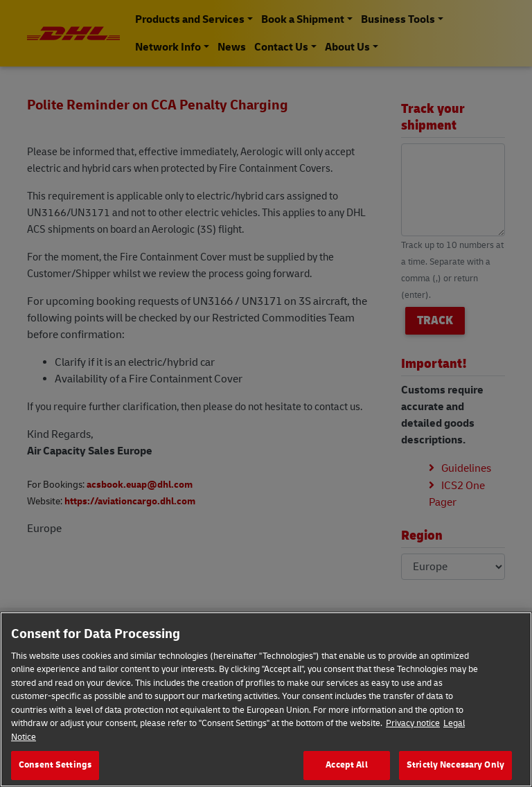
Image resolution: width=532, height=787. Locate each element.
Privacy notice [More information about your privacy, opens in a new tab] (413, 723)
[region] (266, 699)
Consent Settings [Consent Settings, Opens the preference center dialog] (55, 765)
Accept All (346, 765)
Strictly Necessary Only (455, 765)
